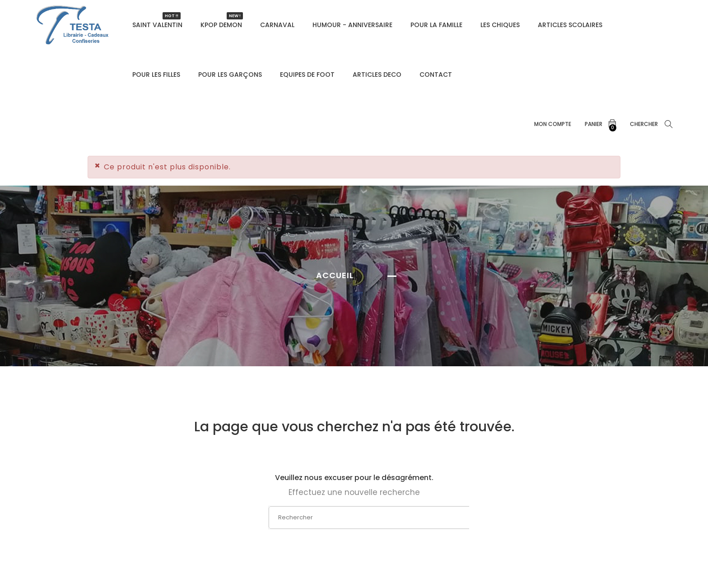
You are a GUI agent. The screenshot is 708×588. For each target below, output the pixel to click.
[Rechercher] (355, 518)
